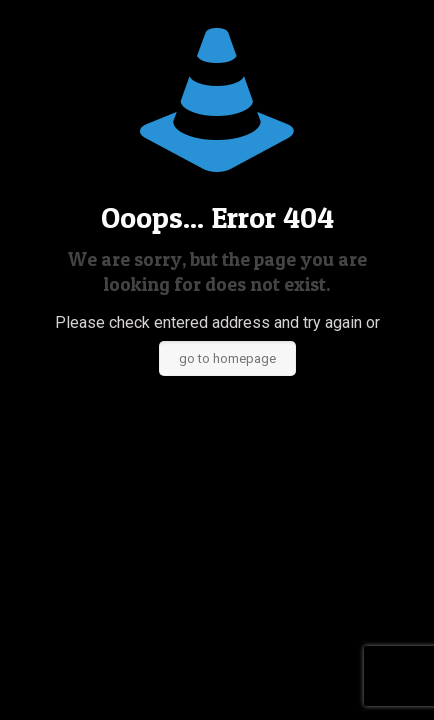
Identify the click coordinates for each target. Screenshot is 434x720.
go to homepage (227, 358)
